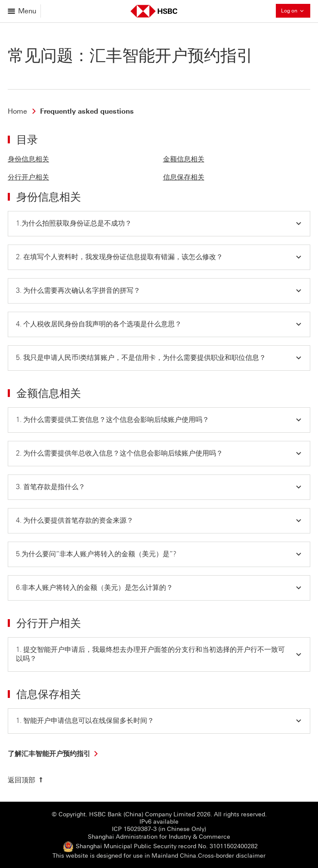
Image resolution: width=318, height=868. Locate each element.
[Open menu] (23, 11)
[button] (159, 224)
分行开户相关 (28, 177)
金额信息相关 (184, 159)
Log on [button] (296, 11)
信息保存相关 (184, 177)
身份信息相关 (28, 159)
